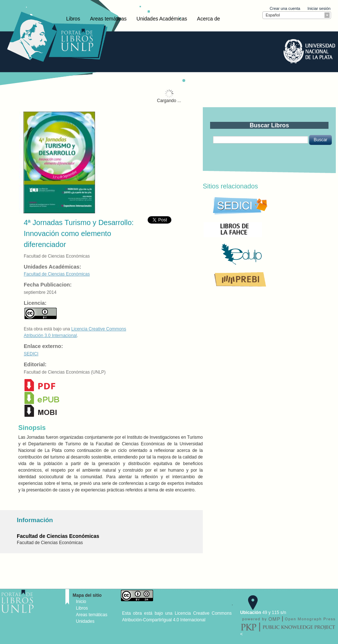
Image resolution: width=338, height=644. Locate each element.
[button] (320, 140)
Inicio (81, 602)
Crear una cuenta (285, 8)
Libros (73, 19)
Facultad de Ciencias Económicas (57, 274)
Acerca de (208, 19)
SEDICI (31, 354)
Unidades (85, 621)
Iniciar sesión (319, 8)
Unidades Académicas (162, 19)
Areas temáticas (108, 19)
